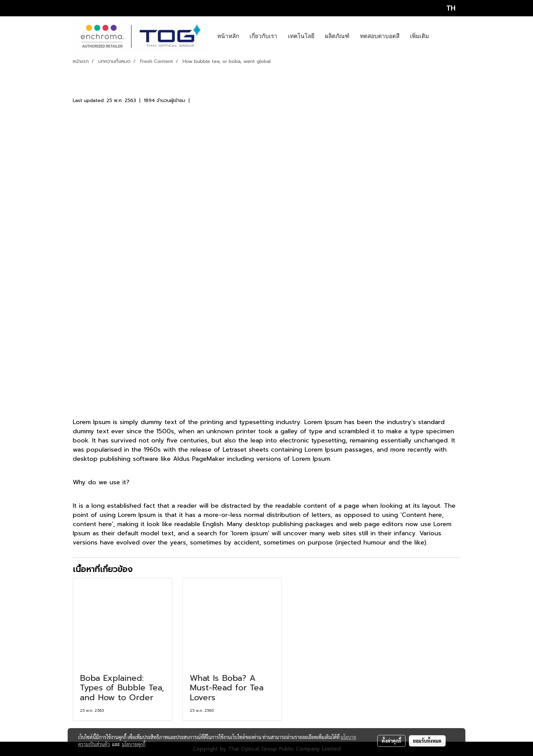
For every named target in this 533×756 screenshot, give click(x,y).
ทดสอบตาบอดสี (380, 36)
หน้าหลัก (228, 36)
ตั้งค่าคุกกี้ (391, 741)
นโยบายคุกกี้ (134, 744)
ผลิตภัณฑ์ (337, 36)
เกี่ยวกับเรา (263, 36)
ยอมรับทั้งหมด (427, 741)
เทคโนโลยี (301, 36)
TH (445, 8)
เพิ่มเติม (419, 36)
